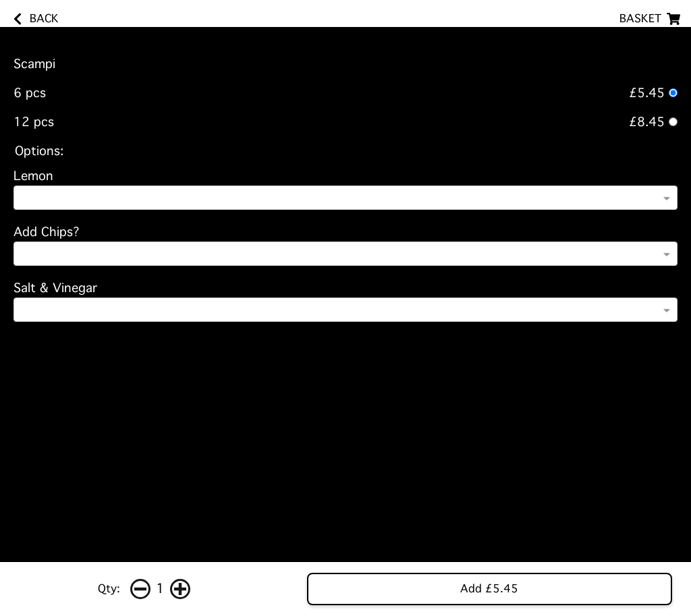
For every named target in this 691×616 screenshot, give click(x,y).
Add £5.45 (489, 589)
